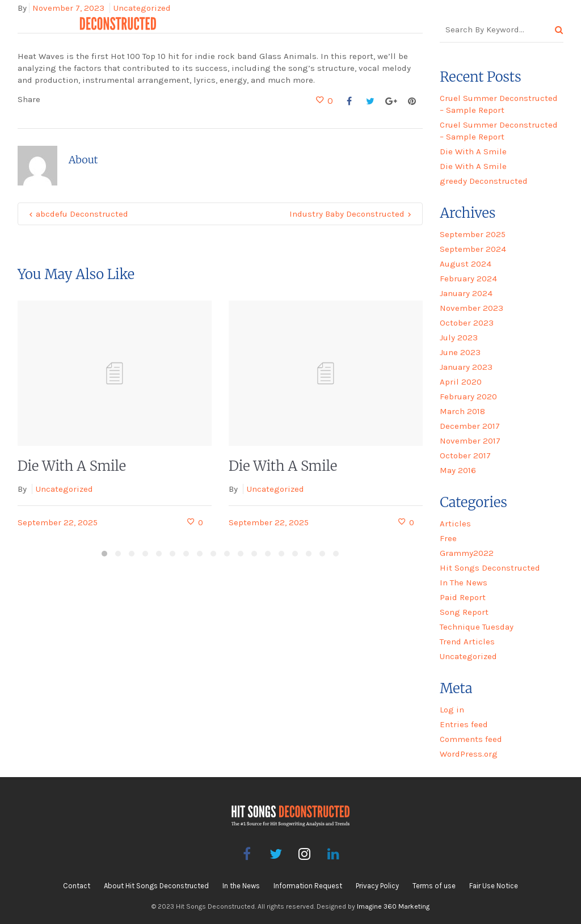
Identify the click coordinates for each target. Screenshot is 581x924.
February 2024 (468, 279)
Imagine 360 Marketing (393, 906)
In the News (241, 886)
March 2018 (462, 411)
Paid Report (463, 597)
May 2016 (458, 470)
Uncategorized (64, 489)
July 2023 (459, 337)
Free (448, 538)
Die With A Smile (72, 466)
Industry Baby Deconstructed (347, 214)
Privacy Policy (377, 886)
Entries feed (464, 724)
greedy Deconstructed (484, 181)
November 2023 (471, 308)
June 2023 (460, 352)
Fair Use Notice (494, 886)
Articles (455, 524)
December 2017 (470, 426)
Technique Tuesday (477, 627)
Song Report (464, 612)
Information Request (308, 886)
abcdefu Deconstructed (82, 214)
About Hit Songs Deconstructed (156, 886)
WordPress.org (469, 754)
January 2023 (466, 367)
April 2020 (461, 382)
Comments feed (471, 739)
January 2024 (466, 293)
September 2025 (473, 234)
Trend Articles (467, 642)
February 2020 (468, 396)
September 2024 (473, 249)
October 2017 (465, 455)
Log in (452, 710)
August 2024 (466, 264)
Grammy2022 (467, 553)
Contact (77, 886)
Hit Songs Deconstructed (490, 568)
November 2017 (470, 441)
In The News (464, 583)
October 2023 (467, 323)
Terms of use (434, 886)
